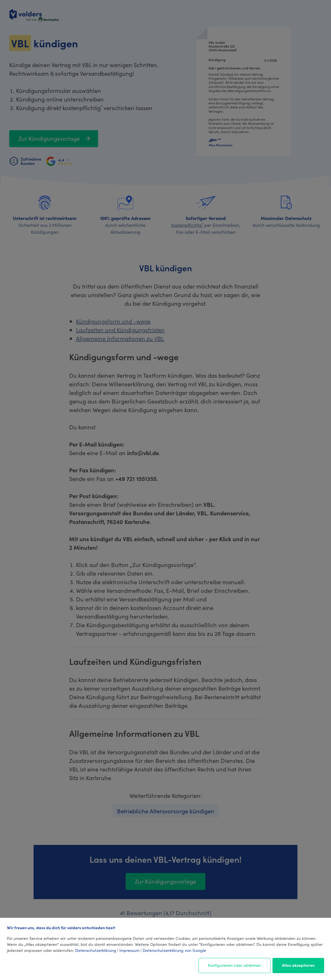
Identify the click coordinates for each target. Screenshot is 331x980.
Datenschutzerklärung (96, 950)
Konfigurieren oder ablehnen (234, 965)
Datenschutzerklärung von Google (174, 950)
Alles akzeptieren (298, 965)
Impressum (129, 950)
